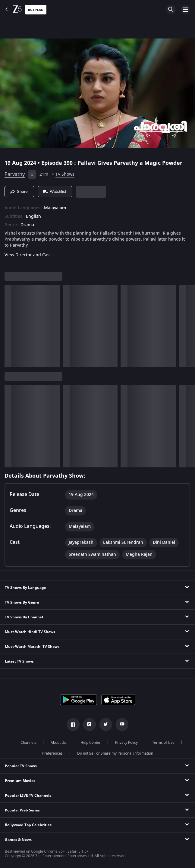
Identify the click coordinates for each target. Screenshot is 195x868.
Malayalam (55, 208)
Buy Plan (36, 10)
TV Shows (65, 174)
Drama (27, 225)
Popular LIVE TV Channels (28, 796)
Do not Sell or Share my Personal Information (115, 753)
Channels (28, 743)
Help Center (91, 743)
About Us (58, 743)
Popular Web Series (22, 810)
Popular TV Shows (21, 766)
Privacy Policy (126, 743)
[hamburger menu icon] (185, 10)
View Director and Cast (28, 255)
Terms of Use (163, 743)
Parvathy (15, 174)
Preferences (52, 753)
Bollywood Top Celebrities (28, 825)
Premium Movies (20, 781)
